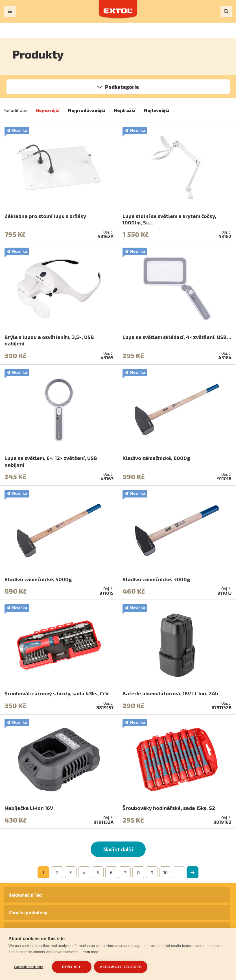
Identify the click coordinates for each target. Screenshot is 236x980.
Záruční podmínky (28, 912)
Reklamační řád (25, 895)
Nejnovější (48, 110)
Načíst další (118, 849)
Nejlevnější (157, 110)
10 (166, 872)
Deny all (71, 967)
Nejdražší (125, 110)
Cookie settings (29, 967)
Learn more (90, 952)
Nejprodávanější (87, 110)
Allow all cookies (121, 967)
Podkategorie (122, 87)
